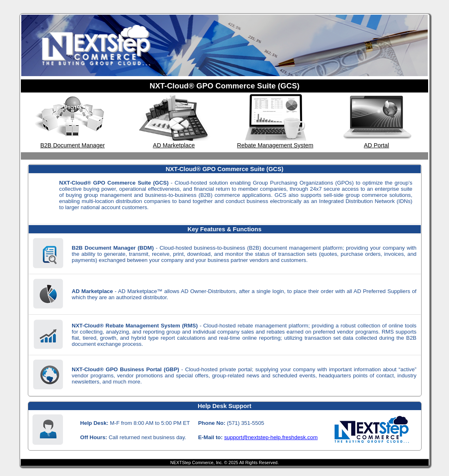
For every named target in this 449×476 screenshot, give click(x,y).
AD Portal (377, 145)
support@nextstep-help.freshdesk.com (271, 437)
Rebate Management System (275, 145)
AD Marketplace (174, 145)
